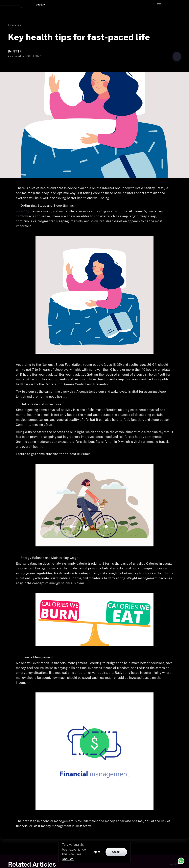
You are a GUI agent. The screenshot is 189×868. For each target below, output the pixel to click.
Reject (96, 852)
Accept (116, 852)
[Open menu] (159, 5)
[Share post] (177, 56)
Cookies (68, 859)
